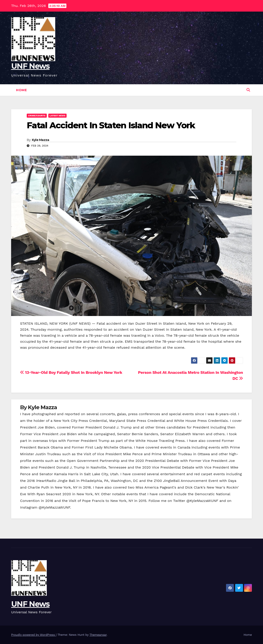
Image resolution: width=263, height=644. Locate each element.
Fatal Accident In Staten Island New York (111, 125)
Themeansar (98, 635)
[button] (248, 90)
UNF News (30, 66)
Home (21, 90)
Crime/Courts (37, 116)
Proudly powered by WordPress (34, 635)
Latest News (57, 116)
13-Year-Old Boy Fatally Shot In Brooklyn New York (71, 372)
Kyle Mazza (41, 140)
